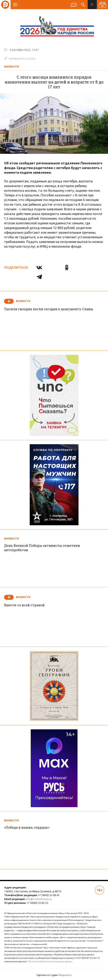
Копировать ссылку (20, 58)
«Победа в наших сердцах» (27, 827)
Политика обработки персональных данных (50, 961)
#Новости (11, 67)
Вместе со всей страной (24, 605)
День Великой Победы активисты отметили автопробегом (42, 548)
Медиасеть (65, 975)
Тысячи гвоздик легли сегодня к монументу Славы (49, 309)
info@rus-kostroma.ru (39, 899)
